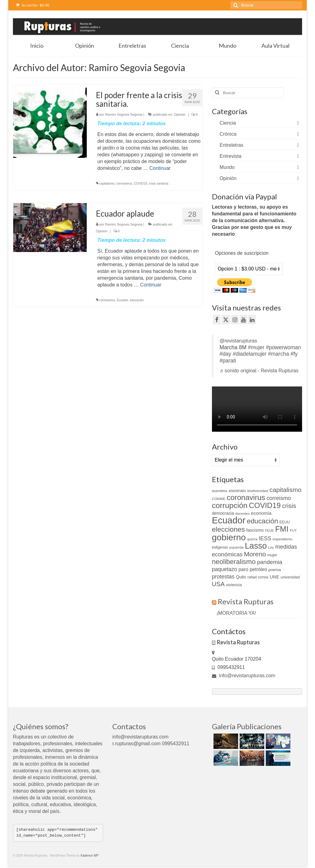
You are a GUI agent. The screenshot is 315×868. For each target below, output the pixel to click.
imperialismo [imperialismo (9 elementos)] (282, 539)
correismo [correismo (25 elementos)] (279, 498)
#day (225, 354)
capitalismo (107, 184)
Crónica (228, 134)
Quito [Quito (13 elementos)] (241, 577)
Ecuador (123, 300)
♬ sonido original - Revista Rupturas (259, 371)
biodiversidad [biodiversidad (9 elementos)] (258, 491)
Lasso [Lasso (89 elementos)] (256, 546)
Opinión (180, 114)
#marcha (278, 354)
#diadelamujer (249, 354)
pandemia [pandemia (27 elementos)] (269, 562)
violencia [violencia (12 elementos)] (234, 585)
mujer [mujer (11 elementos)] (272, 555)
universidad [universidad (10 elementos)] (290, 577)
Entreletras (231, 145)
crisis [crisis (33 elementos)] (289, 506)
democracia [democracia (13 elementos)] (223, 513)
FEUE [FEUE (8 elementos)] (269, 530)
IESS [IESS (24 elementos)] (265, 538)
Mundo (227, 167)
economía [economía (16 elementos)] (261, 513)
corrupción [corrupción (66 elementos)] (230, 505)
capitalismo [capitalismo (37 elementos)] (285, 490)
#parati (228, 361)
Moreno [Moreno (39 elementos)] (255, 554)
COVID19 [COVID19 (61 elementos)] (265, 505)
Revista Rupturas (246, 601)
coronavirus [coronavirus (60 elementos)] (246, 497)
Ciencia (228, 123)
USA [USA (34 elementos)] (218, 584)
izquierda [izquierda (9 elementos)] (236, 547)
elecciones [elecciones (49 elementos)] (228, 529)
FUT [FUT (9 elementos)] (293, 530)
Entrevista (231, 156)
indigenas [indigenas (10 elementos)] (220, 547)
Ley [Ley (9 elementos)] (271, 547)
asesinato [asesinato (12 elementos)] (237, 491)
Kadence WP (90, 856)
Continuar (160, 168)
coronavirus (124, 184)
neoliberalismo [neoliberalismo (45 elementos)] (234, 562)
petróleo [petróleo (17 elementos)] (259, 569)
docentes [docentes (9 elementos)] (243, 514)
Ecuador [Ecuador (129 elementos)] (229, 520)
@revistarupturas (238, 341)
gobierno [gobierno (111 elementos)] (229, 537)
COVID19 (140, 184)
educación (137, 300)
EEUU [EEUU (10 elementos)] (285, 522)
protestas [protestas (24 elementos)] (223, 577)
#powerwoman (283, 347)
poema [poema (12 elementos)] (275, 570)
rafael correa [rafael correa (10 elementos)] (258, 577)
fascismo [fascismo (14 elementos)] (255, 530)
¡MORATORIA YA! (236, 613)
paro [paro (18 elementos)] (243, 569)
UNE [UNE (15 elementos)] (275, 577)
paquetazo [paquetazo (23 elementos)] (225, 569)
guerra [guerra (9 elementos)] (252, 539)
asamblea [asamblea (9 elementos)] (220, 491)
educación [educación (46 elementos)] (262, 521)
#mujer (256, 347)
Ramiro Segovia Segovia (124, 114)
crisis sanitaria (159, 184)
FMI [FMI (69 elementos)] (282, 529)
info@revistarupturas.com (244, 676)
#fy (294, 354)
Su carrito (33, 5)
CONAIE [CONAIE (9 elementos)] (219, 499)
